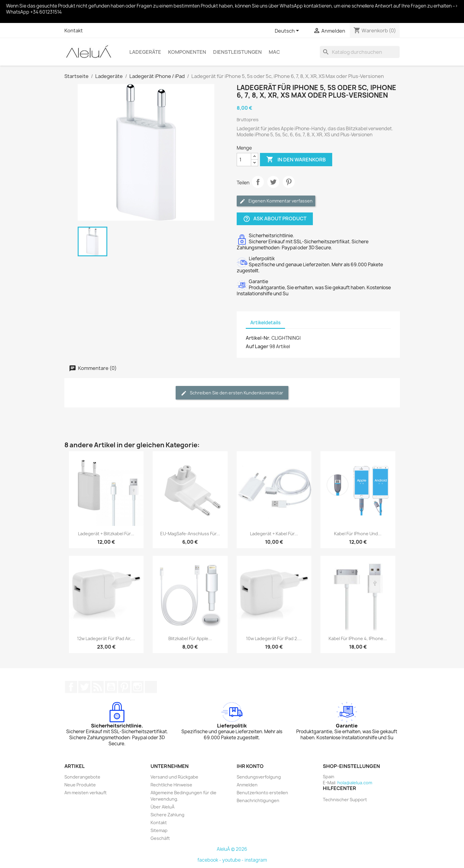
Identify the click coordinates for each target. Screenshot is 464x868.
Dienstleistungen (237, 52)
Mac (274, 52)
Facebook (71, 687)
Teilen (258, 182)
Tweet (273, 182)
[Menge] (244, 160)
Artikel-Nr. (258, 338)
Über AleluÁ (162, 807)
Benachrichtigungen (258, 800)
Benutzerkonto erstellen (262, 793)
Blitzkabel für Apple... (190, 638)
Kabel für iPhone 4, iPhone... (358, 638)
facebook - (210, 860)
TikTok (151, 687)
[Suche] (360, 52)
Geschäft (160, 838)
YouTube (111, 687)
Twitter (84, 687)
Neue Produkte (80, 785)
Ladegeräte (145, 52)
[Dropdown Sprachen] (288, 31)
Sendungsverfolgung (259, 777)
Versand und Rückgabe (174, 777)
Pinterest (289, 182)
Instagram (138, 687)
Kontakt (74, 31)
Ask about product (275, 219)
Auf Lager (257, 346)
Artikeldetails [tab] (265, 323)
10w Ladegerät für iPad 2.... (274, 638)
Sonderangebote (82, 777)
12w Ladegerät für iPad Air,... (106, 638)
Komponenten (187, 52)
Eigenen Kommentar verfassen (276, 201)
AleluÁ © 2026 (232, 849)
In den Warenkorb (296, 160)
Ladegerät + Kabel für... (274, 534)
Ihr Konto (250, 766)
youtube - (233, 860)
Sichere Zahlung (167, 815)
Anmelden (247, 785)
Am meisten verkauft (86, 793)
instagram (256, 860)
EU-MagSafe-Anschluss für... (190, 534)
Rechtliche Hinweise (171, 785)
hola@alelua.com (355, 783)
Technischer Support (345, 800)
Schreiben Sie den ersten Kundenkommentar (232, 393)
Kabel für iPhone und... (358, 534)
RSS (98, 687)
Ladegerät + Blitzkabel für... (106, 534)
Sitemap (159, 830)
